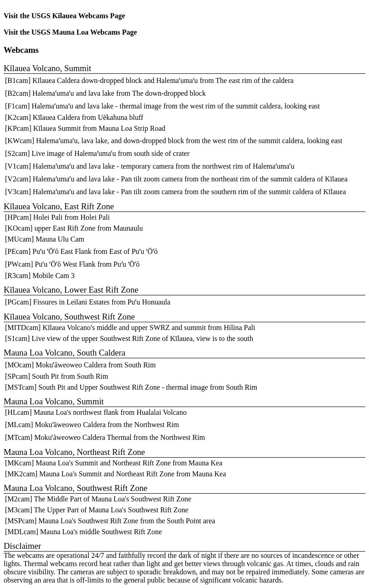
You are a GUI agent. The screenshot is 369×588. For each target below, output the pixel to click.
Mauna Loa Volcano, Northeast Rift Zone (74, 452)
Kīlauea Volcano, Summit (47, 68)
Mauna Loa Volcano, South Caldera (65, 353)
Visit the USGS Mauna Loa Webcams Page (70, 32)
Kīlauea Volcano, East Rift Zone (59, 206)
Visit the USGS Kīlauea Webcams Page (64, 16)
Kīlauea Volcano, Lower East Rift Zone (71, 290)
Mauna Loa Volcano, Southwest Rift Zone (75, 488)
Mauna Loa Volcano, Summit (54, 401)
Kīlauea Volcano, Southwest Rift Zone (69, 317)
